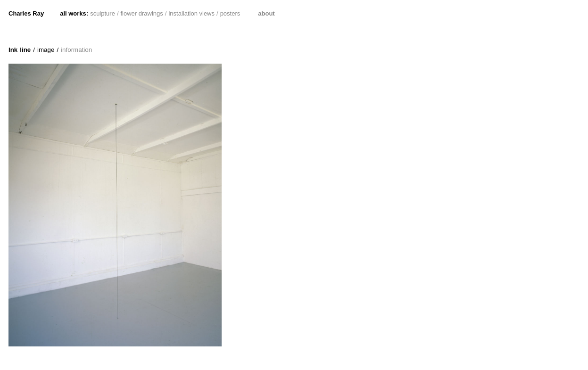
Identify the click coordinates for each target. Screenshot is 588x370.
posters (230, 13)
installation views (191, 13)
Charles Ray (26, 13)
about (266, 13)
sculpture (103, 13)
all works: (74, 13)
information (76, 50)
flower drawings (142, 13)
